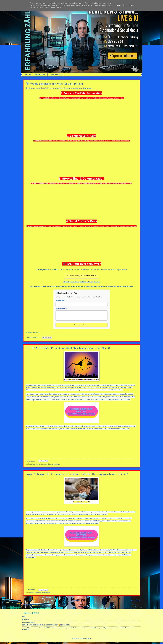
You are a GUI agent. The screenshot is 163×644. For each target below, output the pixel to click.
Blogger (88, 640)
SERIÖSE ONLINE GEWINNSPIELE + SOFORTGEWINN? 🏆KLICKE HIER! (46, 627)
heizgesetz (38, 594)
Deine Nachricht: (61, 309)
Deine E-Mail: (60, 301)
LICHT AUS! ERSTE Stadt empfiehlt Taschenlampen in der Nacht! (68, 350)
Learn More (122, 5)
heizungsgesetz (46, 594)
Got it (131, 5)
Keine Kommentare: (33, 339)
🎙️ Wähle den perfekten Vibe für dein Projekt (54, 84)
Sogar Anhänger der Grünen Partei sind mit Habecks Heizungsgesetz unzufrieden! (77, 476)
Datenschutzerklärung (29, 624)
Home (28, 74)
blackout (33, 466)
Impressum (40, 74)
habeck (32, 594)
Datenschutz (55, 74)
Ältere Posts (135, 602)
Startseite (77, 602)
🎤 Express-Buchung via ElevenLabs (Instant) (82, 276)
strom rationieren (46, 466)
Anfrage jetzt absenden (82, 327)
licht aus (38, 466)
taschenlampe (56, 466)
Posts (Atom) (34, 606)
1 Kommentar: (31, 463)
